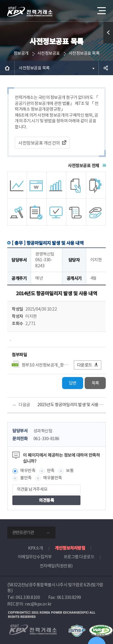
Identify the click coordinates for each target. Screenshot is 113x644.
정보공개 (21, 53)
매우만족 (28, 471)
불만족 (26, 478)
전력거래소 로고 (30, 11)
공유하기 (106, 68)
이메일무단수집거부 (35, 557)
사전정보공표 (49, 53)
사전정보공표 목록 (84, 53)
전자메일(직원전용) (56, 566)
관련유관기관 (23, 532)
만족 (51, 471)
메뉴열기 (101, 8)
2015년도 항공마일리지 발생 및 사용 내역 (72, 405)
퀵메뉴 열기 (108, 43)
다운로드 (88, 365)
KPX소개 (36, 548)
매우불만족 (53, 478)
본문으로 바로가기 (0, 0)
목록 (95, 383)
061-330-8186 (46, 439)
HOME (7, 68)
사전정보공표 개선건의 (39, 143)
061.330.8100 (28, 597)
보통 (70, 471)
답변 (73, 383)
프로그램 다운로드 (79, 557)
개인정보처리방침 (70, 548)
